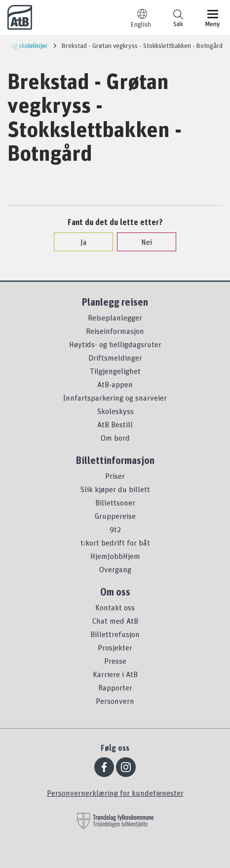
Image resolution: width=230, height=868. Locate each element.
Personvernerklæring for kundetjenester (115, 793)
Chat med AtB (115, 621)
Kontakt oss (115, 607)
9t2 (115, 529)
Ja (79, 242)
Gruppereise (115, 516)
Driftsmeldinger (115, 358)
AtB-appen (115, 384)
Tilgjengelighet (115, 371)
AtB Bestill (115, 424)
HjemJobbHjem (115, 556)
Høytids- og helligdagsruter (115, 344)
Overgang (115, 569)
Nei (142, 242)
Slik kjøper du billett (115, 489)
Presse (115, 661)
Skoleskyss (115, 411)
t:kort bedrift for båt (115, 543)
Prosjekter (115, 647)
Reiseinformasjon (115, 331)
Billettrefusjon (115, 634)
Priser (115, 476)
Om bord (115, 438)
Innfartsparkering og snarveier (115, 398)
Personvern (115, 701)
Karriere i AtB (115, 674)
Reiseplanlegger (115, 318)
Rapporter (115, 687)
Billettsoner (115, 503)
